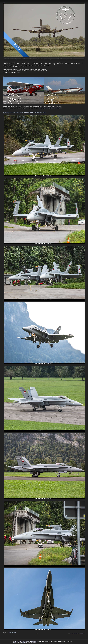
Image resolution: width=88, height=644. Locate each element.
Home (37, 634)
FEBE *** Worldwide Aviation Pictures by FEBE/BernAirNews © (44, 63)
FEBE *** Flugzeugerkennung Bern (46, 59)
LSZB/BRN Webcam (61, 59)
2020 (10, 632)
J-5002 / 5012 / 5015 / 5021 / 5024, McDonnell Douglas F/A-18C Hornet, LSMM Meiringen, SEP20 (25, 113)
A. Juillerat (34, 642)
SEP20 (12, 632)
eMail (19, 72)
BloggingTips (24, 642)
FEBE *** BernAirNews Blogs (12, 59)
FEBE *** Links (72, 59)
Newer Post (5, 634)
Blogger (15, 642)
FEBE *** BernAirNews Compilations (28, 59)
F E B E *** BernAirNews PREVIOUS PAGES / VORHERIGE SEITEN (76, 634)
